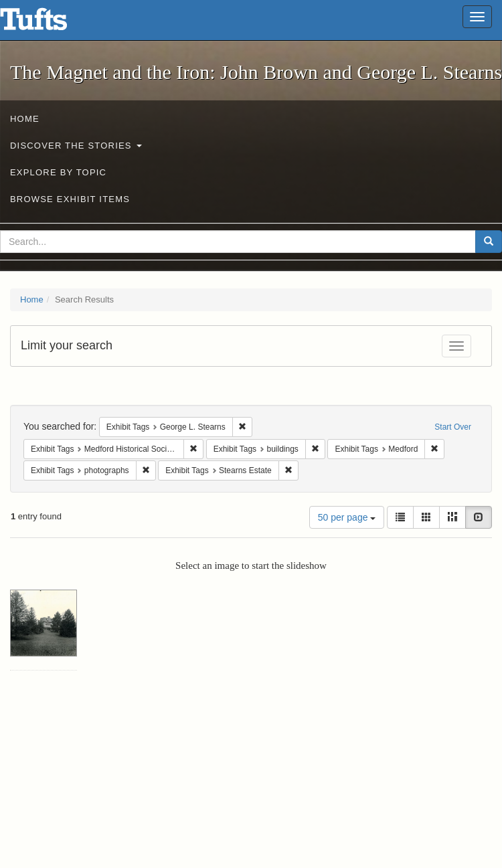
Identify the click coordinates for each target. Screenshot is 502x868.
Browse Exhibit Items (70, 199)
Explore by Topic (58, 172)
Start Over (453, 427)
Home (25, 119)
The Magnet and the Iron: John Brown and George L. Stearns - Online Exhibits (50, 23)
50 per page (347, 517)
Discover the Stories (76, 146)
